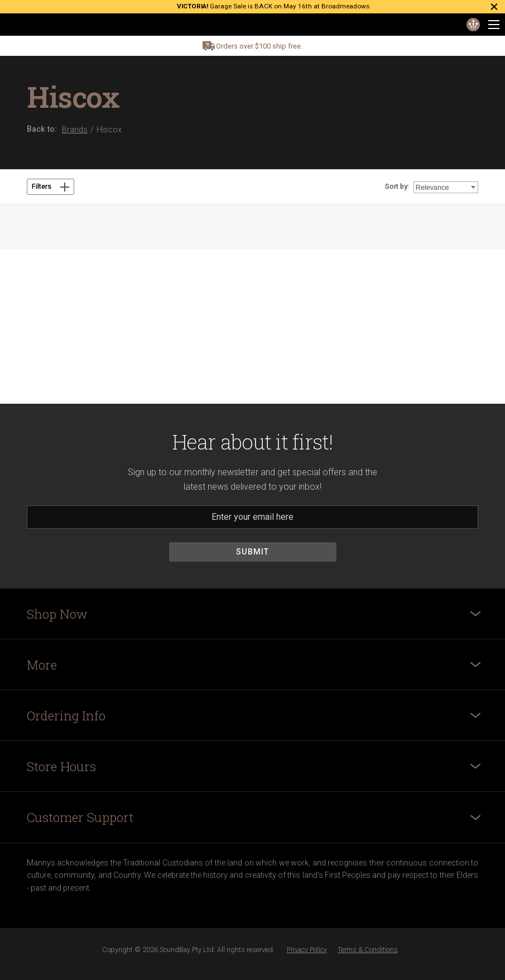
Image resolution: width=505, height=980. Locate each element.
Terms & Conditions (368, 950)
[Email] (252, 517)
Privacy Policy (307, 950)
